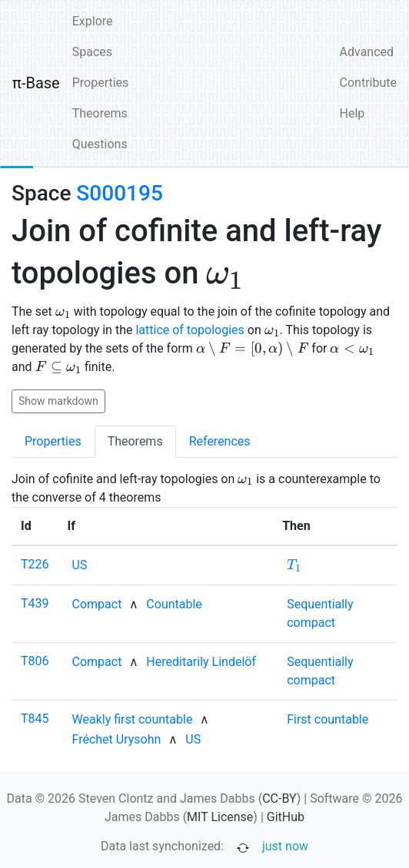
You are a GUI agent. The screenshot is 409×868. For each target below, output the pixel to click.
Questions (100, 144)
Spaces (92, 52)
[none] (80, 565)
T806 (35, 661)
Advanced (367, 52)
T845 (35, 719)
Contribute (368, 83)
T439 (35, 603)
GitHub (286, 817)
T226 (35, 564)
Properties (101, 83)
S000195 (119, 193)
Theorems (100, 113)
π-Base (36, 83)
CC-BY (279, 798)
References (220, 441)
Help (352, 113)
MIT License (220, 817)
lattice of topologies (190, 330)
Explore (93, 21)
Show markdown (58, 401)
